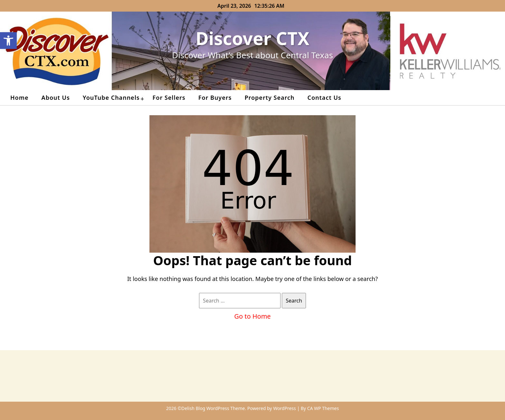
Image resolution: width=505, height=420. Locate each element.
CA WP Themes (323, 408)
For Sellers (169, 98)
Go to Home (252, 316)
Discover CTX (253, 38)
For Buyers (215, 98)
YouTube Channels (111, 98)
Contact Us (324, 98)
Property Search (269, 98)
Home (19, 98)
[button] (8, 41)
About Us (56, 98)
